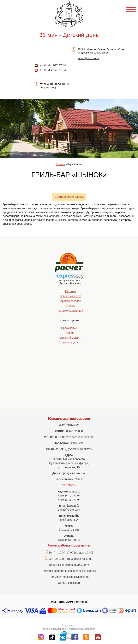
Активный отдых (69, 338)
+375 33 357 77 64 (69, 500)
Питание (69, 333)
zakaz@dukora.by (89, 58)
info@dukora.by (69, 520)
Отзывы (70, 306)
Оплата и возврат (69, 583)
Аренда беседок (71, 301)
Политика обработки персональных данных (69, 571)
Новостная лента (70, 296)
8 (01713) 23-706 (69, 530)
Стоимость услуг (69, 342)
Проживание (69, 328)
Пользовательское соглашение (69, 577)
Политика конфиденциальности (69, 565)
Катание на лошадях (70, 311)
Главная (60, 164)
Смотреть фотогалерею (69, 197)
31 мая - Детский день (69, 35)
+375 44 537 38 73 (69, 540)
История (70, 291)
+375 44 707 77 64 (69, 496)
